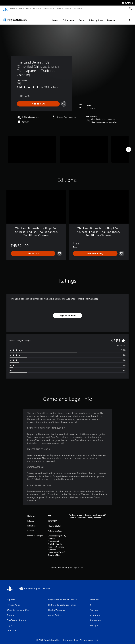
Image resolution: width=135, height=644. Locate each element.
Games (12, 8)
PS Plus (36, 8)
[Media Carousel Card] (32, 146)
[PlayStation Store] (16, 17)
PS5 (21, 8)
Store (67, 8)
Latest (39, 17)
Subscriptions (79, 17)
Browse (95, 17)
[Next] (129, 146)
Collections (52, 17)
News (59, 8)
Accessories (48, 8)
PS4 (28, 8)
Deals (65, 17)
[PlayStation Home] (5, 9)
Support (77, 8)
